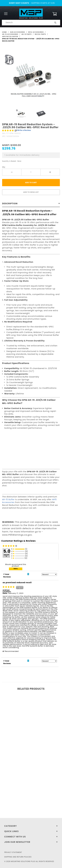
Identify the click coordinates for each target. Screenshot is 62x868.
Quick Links (11, 831)
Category (10, 826)
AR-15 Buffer (8, 499)
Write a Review (24, 130)
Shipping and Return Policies (18, 857)
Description (10, 204)
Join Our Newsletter (17, 842)
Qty (4, 167)
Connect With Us (15, 837)
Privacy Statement (13, 852)
